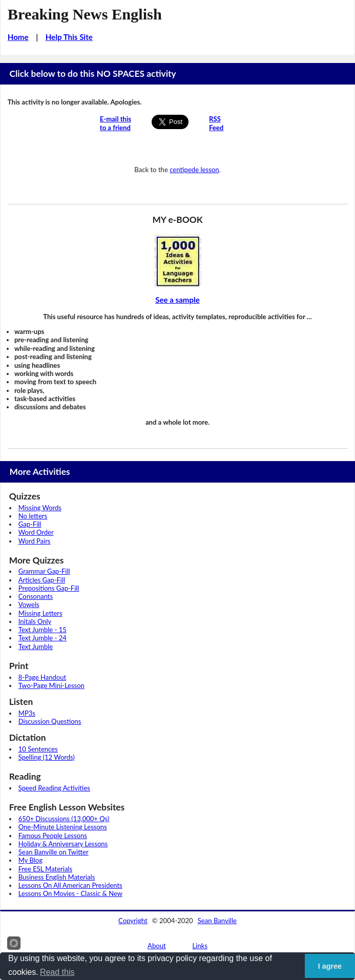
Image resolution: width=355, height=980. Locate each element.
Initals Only (35, 621)
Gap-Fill (30, 524)
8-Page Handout (42, 677)
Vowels (29, 604)
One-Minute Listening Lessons (63, 827)
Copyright (133, 921)
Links (200, 946)
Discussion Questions (50, 721)
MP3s (27, 713)
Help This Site (69, 37)
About (157, 946)
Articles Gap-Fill (42, 580)
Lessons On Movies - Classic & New (70, 893)
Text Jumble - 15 (43, 630)
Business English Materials (57, 877)
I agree (330, 966)
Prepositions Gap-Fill (49, 588)
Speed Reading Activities (54, 788)
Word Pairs (35, 541)
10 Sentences (38, 749)
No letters (33, 516)
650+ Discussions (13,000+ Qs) (64, 819)
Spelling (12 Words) (47, 757)
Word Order (36, 532)
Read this (57, 972)
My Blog (30, 860)
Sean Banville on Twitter (54, 852)
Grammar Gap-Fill (44, 571)
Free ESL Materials (45, 869)
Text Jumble (36, 647)
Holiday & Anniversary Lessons (63, 844)
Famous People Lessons (53, 836)
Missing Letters (40, 613)
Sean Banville (217, 921)
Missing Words (40, 508)
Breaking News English (85, 14)
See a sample (178, 300)
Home (18, 37)
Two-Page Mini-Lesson (51, 685)
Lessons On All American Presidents (70, 885)
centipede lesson (194, 170)
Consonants (36, 596)
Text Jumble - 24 (43, 638)
